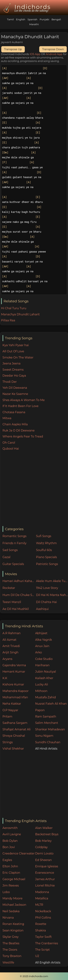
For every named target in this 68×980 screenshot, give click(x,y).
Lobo (6, 892)
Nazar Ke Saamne (15, 394)
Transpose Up (13, 49)
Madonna (42, 892)
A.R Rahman (12, 633)
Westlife (8, 963)
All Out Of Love (13, 351)
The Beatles (11, 943)
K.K (5, 678)
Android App (54, 54)
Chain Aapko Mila (15, 424)
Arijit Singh (10, 652)
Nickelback (43, 911)
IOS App (35, 54)
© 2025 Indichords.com (34, 976)
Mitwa (7, 418)
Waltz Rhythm (46, 543)
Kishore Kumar (13, 684)
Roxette (41, 924)
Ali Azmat (9, 640)
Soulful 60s (44, 550)
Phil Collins (43, 918)
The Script (42, 950)
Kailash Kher (44, 678)
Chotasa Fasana (14, 412)
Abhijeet (41, 633)
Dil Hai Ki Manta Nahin (52, 595)
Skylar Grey (11, 937)
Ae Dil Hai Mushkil (16, 609)
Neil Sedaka (11, 911)
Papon (40, 710)
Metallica (42, 898)
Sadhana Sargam (15, 723)
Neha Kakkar (12, 704)
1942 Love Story (47, 588)
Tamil (10, 19)
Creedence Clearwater (19, 853)
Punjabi (44, 19)
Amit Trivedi (11, 646)
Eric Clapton (11, 873)
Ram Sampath (46, 717)
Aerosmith (10, 828)
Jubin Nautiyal (45, 672)
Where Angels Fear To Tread (23, 436)
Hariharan (42, 665)
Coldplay (41, 847)
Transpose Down (53, 49)
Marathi (34, 24)
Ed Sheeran (43, 860)
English (21, 19)
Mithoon (41, 691)
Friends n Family (14, 543)
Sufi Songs (44, 536)
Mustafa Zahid (45, 697)
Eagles (7, 860)
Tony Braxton (12, 956)
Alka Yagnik (43, 640)
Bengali (56, 19)
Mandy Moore (12, 898)
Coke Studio (44, 659)
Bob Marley (43, 841)
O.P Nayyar (10, 710)
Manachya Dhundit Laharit (20, 314)
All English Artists (48, 963)
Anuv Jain (42, 646)
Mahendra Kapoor (16, 691)
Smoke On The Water (18, 357)
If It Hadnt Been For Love (21, 406)
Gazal (7, 557)
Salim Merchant (47, 723)
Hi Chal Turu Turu (14, 308)
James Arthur (45, 879)
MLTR (39, 905)
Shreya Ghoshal (14, 736)
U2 (37, 956)
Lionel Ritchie (45, 886)
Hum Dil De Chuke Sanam (18, 595)
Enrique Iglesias (47, 866)
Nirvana (8, 918)
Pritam (7, 717)
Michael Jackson (14, 905)
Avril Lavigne (12, 834)
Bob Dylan (10, 841)
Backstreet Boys (47, 834)
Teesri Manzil (12, 602)
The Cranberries (46, 943)
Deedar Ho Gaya (14, 376)
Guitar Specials (13, 564)
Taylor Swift (43, 937)
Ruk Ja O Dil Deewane (19, 430)
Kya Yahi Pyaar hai (16, 345)
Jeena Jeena (11, 363)
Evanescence (45, 873)
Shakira (40, 930)
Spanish (32, 19)
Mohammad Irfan (15, 697)
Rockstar (9, 588)
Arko (38, 652)
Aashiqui (42, 609)
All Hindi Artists (46, 749)
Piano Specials (46, 557)
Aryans (7, 659)
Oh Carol (9, 443)
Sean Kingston (13, 930)
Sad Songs (10, 550)
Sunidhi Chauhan (48, 742)
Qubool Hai (11, 449)
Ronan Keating (13, 924)
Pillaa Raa (8, 320)
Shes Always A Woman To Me (24, 400)
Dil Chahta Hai (46, 602)
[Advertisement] (34, 489)
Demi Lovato (44, 853)
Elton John (10, 866)
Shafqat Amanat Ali (17, 729)
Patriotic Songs (47, 564)
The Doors (10, 950)
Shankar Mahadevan (50, 729)
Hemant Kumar (14, 672)
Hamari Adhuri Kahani (18, 581)
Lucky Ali (42, 684)
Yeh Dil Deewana (15, 388)
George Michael (14, 879)
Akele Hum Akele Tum (52, 581)
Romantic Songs (14, 536)
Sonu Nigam (44, 736)
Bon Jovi (9, 847)
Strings (8, 742)
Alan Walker (44, 828)
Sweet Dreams (13, 370)
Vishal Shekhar (13, 749)
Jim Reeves (11, 886)
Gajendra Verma (14, 665)
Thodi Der (10, 382)
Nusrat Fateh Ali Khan (51, 704)
